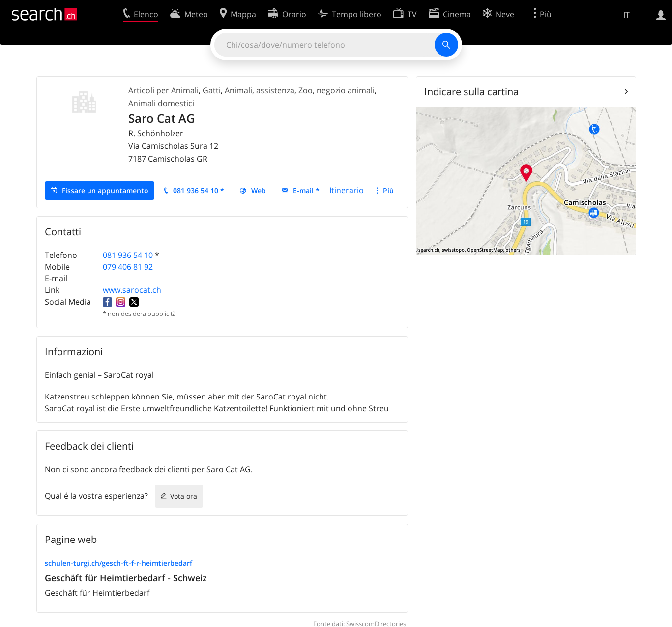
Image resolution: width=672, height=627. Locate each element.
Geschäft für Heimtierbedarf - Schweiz (126, 578)
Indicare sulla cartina (471, 92)
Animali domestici (161, 103)
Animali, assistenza (260, 90)
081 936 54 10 (128, 255)
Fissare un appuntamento (105, 190)
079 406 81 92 (128, 267)
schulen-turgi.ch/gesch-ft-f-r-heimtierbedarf (118, 563)
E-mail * (306, 190)
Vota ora (184, 496)
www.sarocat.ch (132, 290)
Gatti (212, 90)
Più (388, 190)
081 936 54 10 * (199, 190)
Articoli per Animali (163, 90)
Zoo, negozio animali (336, 90)
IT (627, 15)
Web (259, 190)
